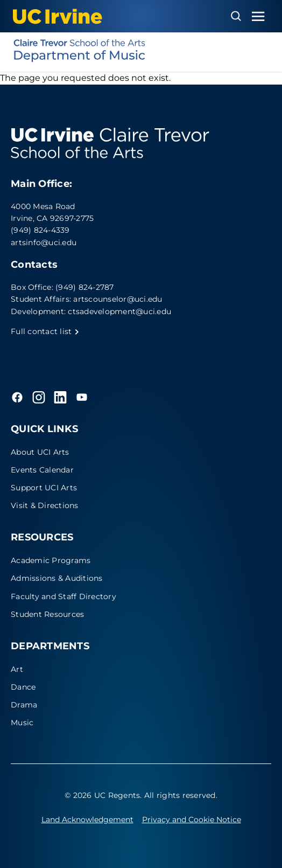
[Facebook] (17, 397)
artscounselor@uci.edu (118, 299)
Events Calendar (42, 470)
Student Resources (47, 614)
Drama (24, 705)
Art (17, 669)
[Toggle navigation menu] (258, 16)
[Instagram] (39, 397)
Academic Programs (51, 560)
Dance (23, 687)
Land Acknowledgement (87, 820)
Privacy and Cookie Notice (192, 820)
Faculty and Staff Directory (64, 596)
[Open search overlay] (236, 16)
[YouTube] (82, 397)
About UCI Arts (40, 452)
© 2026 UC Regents (102, 795)
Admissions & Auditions (57, 578)
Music (22, 723)
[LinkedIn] (60, 397)
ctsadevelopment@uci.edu (119, 311)
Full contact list (45, 331)
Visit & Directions (45, 505)
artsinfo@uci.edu (44, 242)
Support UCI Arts (44, 488)
